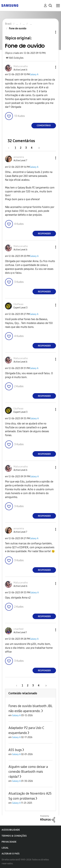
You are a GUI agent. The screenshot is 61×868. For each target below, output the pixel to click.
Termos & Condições (14, 836)
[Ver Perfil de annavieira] (19, 157)
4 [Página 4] (32, 148)
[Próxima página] (38, 148)
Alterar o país (11, 854)
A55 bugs (15, 750)
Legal (5, 848)
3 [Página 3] (26, 148)
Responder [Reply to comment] (44, 234)
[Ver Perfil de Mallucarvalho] (21, 66)
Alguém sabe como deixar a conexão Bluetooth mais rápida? (28, 772)
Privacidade (9, 842)
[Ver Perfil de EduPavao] (18, 304)
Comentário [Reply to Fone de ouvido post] (44, 126)
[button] (50, 67)
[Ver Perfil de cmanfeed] (18, 629)
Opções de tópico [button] (50, 32)
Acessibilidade (11, 830)
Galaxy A (34, 74)
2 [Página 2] (21, 148)
